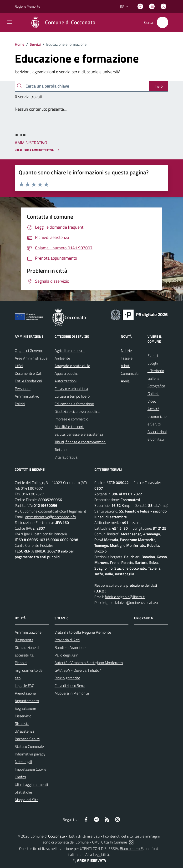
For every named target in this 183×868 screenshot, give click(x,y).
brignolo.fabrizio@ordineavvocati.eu (130, 602)
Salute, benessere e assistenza (79, 434)
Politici (20, 404)
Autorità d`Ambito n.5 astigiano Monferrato (89, 663)
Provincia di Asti (67, 640)
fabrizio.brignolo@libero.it (125, 597)
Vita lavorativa (66, 457)
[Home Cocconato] (60, 22)
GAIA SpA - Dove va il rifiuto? (78, 670)
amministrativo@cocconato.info (51, 517)
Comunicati (130, 373)
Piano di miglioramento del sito (29, 670)
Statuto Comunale (29, 746)
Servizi (35, 44)
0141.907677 (33, 494)
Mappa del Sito (27, 800)
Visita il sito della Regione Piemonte (83, 632)
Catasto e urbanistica (71, 389)
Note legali (23, 762)
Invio (159, 86)
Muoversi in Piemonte (72, 693)
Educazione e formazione (74, 404)
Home (20, 44)
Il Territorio (156, 371)
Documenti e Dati (28, 373)
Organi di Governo (29, 350)
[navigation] (10, 22)
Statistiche (23, 792)
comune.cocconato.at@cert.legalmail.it (56, 511)
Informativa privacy (30, 754)
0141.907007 (32, 488)
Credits (20, 777)
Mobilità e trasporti (69, 427)
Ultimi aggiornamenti (31, 784)
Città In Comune (114, 842)
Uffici (19, 366)
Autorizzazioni (66, 381)
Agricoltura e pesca (70, 350)
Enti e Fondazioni (28, 381)
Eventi (153, 355)
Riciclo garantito (67, 678)
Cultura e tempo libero (72, 396)
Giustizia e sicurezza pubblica (77, 411)
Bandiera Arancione (70, 647)
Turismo (61, 449)
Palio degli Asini (67, 655)
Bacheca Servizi (27, 739)
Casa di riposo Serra (70, 686)
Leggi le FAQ (25, 686)
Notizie (126, 350)
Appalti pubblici (66, 373)
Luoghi (153, 363)
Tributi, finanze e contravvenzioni (80, 442)
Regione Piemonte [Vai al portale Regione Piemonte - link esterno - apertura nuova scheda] (27, 6)
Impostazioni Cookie (30, 769)
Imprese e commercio (71, 419)
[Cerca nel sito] (163, 22)
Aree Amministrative (31, 358)
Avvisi (125, 381)
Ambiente (62, 358)
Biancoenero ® (131, 848)
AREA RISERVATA (89, 860)
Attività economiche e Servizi (157, 416)
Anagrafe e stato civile (72, 366)
